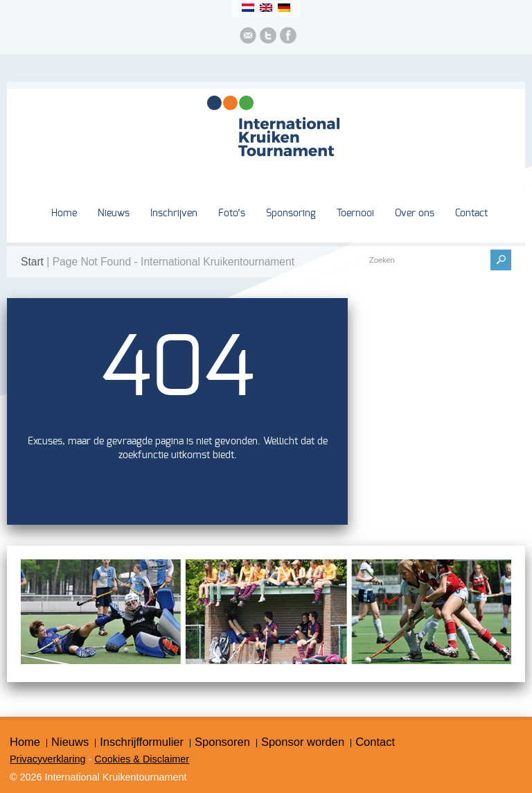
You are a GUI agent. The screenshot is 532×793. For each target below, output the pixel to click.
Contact (471, 214)
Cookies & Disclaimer (142, 759)
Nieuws (114, 214)
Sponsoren (222, 742)
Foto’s (232, 214)
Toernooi (355, 214)
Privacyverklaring (48, 759)
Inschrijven (174, 214)
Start (32, 262)
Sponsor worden (303, 742)
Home (64, 214)
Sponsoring (291, 214)
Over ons (415, 214)
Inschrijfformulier (142, 742)
